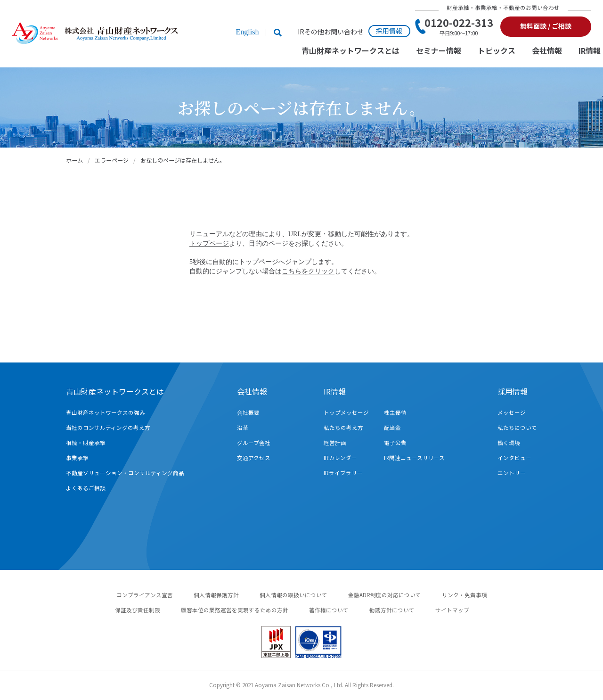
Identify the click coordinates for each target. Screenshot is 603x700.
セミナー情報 (439, 51)
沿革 (243, 428)
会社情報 (547, 51)
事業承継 (77, 458)
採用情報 (389, 31)
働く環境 (509, 443)
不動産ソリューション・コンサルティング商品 (125, 473)
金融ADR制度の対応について (385, 595)
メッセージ (512, 412)
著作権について (329, 610)
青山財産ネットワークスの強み (106, 412)
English (247, 32)
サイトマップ (452, 610)
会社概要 (248, 412)
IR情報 (590, 51)
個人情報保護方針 (216, 595)
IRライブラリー (343, 473)
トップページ (209, 243)
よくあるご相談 (86, 488)
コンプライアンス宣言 (145, 595)
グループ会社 (254, 443)
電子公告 (395, 443)
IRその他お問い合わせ (331, 32)
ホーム (74, 160)
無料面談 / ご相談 (546, 26)
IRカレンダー (340, 458)
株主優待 (395, 412)
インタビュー (514, 458)
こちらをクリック (308, 271)
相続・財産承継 (86, 443)
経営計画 (335, 443)
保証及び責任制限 (138, 610)
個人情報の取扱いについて (293, 595)
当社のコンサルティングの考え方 (108, 428)
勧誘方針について (392, 610)
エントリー (512, 473)
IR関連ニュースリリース (414, 458)
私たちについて (517, 428)
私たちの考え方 (343, 428)
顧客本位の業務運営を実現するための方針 (235, 610)
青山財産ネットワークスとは (350, 51)
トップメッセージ (346, 412)
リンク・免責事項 (464, 595)
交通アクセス (254, 458)
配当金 (392, 428)
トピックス (497, 51)
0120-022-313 (459, 26)
